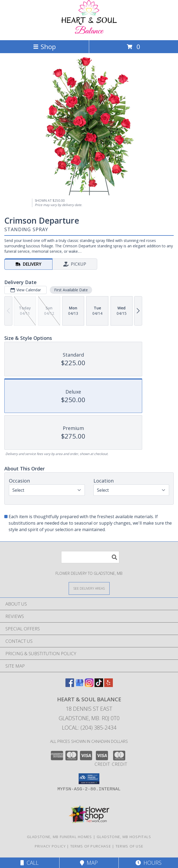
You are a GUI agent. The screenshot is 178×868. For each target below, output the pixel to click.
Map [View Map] (89, 863)
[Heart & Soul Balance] (89, 32)
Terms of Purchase (91, 846)
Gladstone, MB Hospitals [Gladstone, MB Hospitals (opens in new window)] (124, 837)
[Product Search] (90, 557)
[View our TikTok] (99, 685)
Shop (44, 47)
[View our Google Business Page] (79, 685)
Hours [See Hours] (149, 863)
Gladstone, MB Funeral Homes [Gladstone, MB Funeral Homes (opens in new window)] (60, 837)
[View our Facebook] (70, 685)
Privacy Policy (50, 846)
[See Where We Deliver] (89, 588)
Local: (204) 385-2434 (89, 728)
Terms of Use (130, 846)
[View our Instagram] (89, 685)
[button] (89, 779)
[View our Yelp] (109, 685)
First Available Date (71, 290)
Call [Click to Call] (29, 863)
